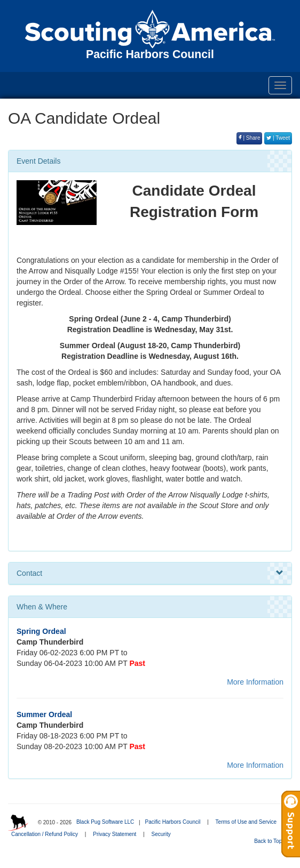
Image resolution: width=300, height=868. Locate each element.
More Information (255, 682)
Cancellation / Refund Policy (45, 834)
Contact (150, 573)
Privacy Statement (115, 834)
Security (161, 834)
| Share (250, 138)
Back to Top (271, 841)
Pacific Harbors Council (172, 822)
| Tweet (278, 138)
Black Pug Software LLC (105, 822)
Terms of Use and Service (246, 822)
